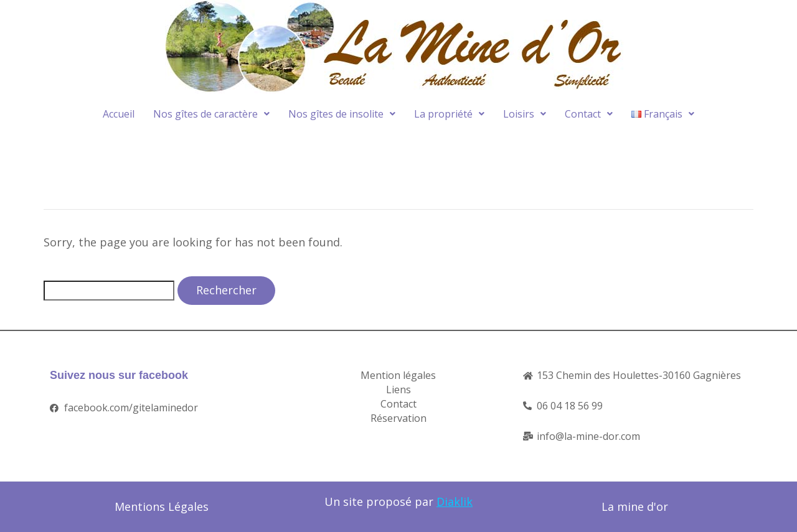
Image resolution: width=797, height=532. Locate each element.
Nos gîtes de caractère (211, 114)
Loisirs (525, 114)
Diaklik (455, 502)
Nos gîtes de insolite (342, 114)
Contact (589, 114)
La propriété (449, 114)
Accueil (119, 114)
